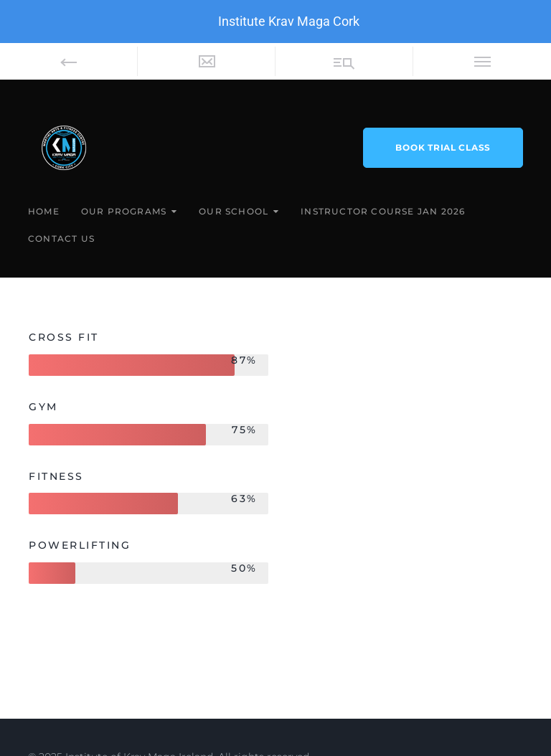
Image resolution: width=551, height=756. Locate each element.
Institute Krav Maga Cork (289, 21)
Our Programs (124, 211)
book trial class (443, 147)
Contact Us (61, 238)
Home (44, 211)
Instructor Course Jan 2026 (383, 211)
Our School (234, 211)
